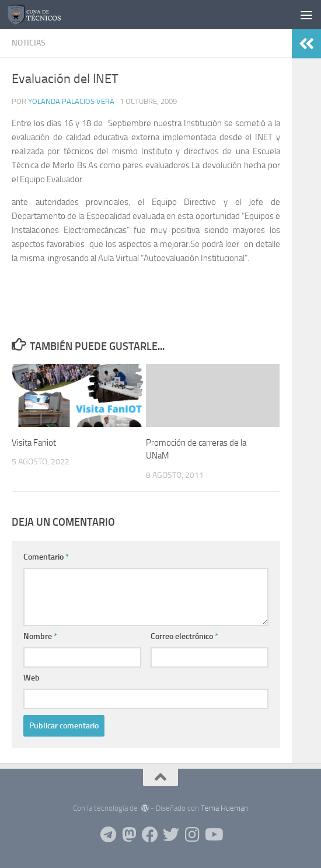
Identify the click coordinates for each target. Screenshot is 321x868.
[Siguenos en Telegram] (108, 835)
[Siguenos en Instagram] (192, 835)
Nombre (40, 636)
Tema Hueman (224, 808)
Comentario (46, 557)
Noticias (29, 43)
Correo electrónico (184, 636)
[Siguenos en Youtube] (213, 835)
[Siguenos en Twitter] (171, 835)
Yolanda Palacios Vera (71, 101)
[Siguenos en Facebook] (150, 835)
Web (32, 678)
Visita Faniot (34, 443)
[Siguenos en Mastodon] (129, 835)
